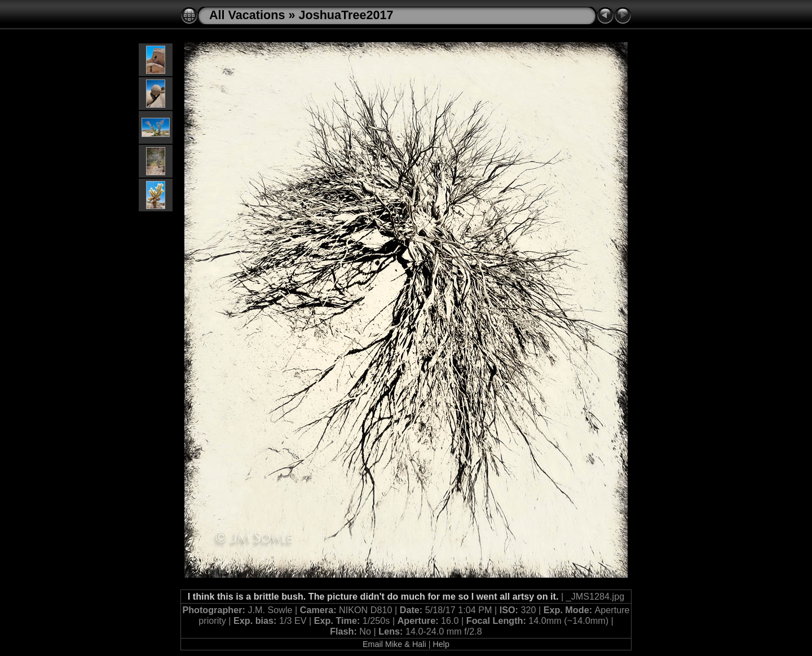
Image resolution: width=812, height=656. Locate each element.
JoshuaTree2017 (346, 15)
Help (441, 644)
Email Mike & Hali (394, 644)
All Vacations (247, 15)
